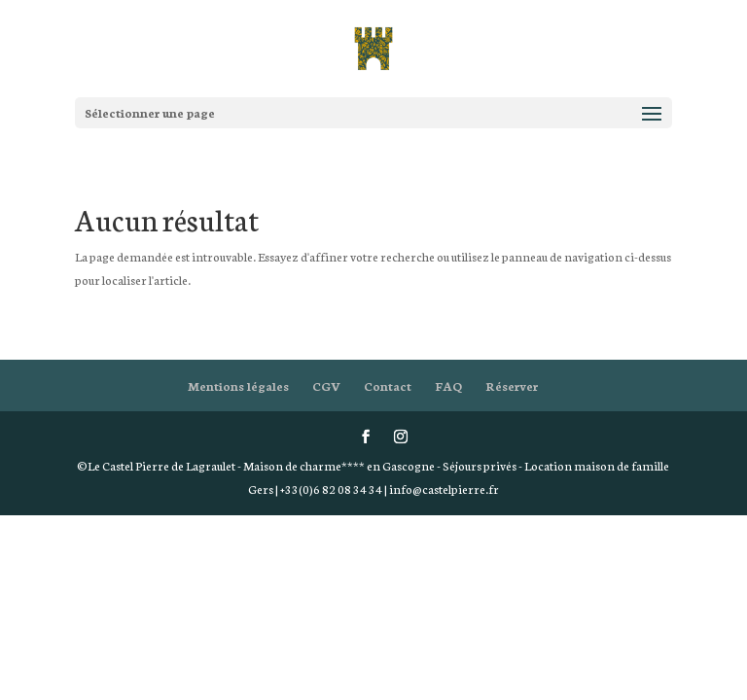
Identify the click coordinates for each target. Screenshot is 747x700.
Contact (388, 385)
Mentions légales (238, 385)
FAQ (448, 385)
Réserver (512, 385)
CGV (326, 385)
